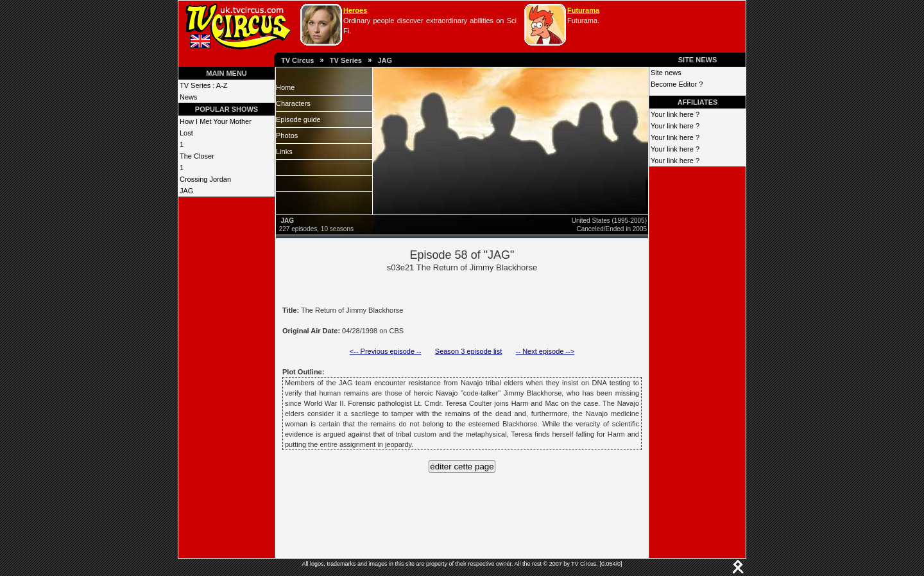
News (189, 97)
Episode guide (298, 119)
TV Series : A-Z (204, 85)
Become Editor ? (677, 84)
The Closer (197, 156)
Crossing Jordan (205, 179)
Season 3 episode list (469, 351)
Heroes (355, 10)
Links (284, 152)
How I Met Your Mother (216, 121)
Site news (666, 73)
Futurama (583, 10)
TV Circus (297, 60)
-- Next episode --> (545, 351)
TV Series (346, 60)
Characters (293, 103)
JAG (385, 60)
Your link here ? (675, 114)
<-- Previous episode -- (386, 351)
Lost (186, 133)
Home (285, 87)
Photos (287, 135)
